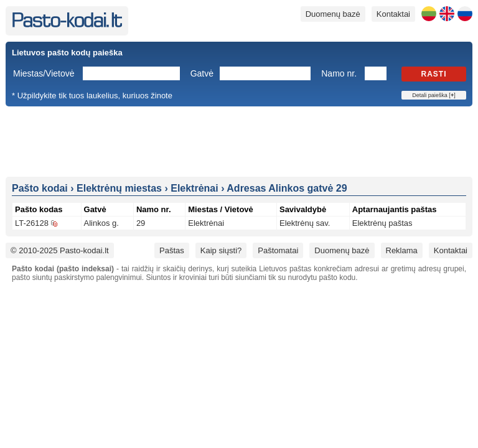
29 (141, 223)
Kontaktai (393, 14)
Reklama (402, 250)
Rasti (434, 74)
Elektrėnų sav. (305, 223)
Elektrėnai (206, 223)
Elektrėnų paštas (382, 223)
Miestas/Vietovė (44, 73)
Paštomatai (278, 250)
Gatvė (202, 73)
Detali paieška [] (433, 95)
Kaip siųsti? (221, 250)
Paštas (172, 250)
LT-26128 (32, 223)
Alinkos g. (101, 223)
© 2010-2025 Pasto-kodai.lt (60, 250)
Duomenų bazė (333, 14)
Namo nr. (339, 73)
